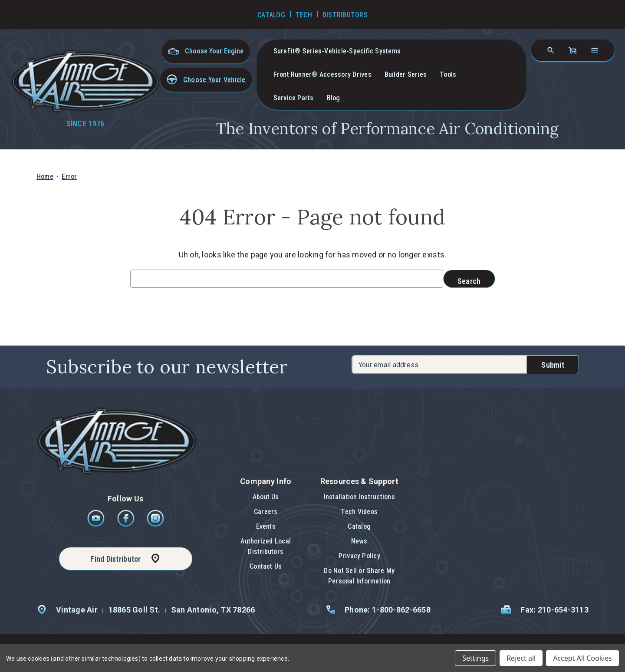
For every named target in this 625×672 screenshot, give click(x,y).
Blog (334, 98)
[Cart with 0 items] (572, 50)
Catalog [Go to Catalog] (271, 15)
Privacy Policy (359, 556)
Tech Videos (359, 512)
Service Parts (294, 98)
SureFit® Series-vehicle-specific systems (337, 51)
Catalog (359, 526)
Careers (266, 512)
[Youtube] (97, 525)
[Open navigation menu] (595, 50)
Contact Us (266, 566)
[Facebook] (127, 525)
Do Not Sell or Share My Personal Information (359, 576)
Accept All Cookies (582, 658)
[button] (206, 80)
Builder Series (406, 74)
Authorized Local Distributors (266, 546)
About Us (266, 497)
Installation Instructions (359, 497)
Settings (475, 658)
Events (266, 526)
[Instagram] (155, 525)
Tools (448, 74)
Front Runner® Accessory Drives (322, 74)
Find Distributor (115, 559)
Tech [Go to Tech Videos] (304, 15)
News (359, 541)
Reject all (521, 658)
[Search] (551, 50)
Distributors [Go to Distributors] (345, 15)
